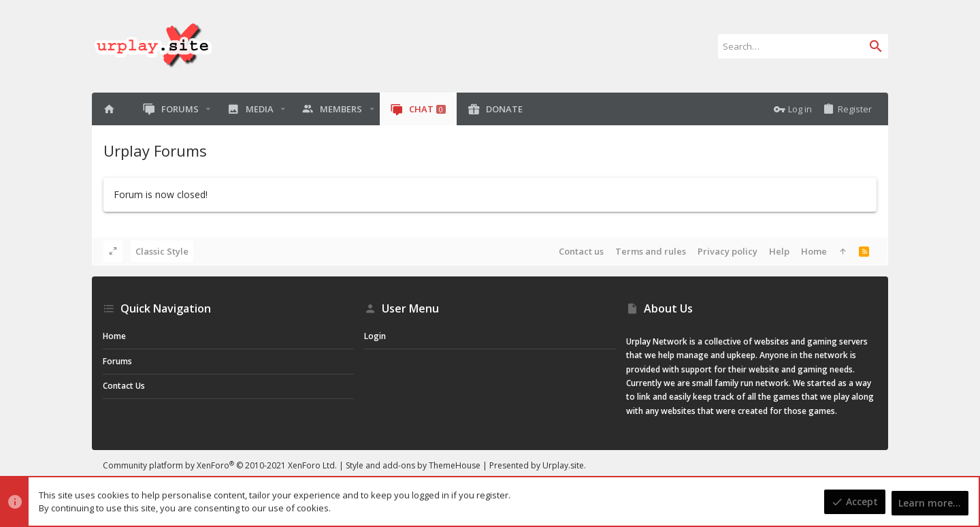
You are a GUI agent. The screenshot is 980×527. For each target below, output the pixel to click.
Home (814, 251)
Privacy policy (728, 251)
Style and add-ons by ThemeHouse (413, 465)
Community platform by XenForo (220, 465)
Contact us (581, 251)
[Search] (803, 46)
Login (375, 336)
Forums (117, 361)
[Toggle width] (113, 251)
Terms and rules (651, 251)
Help (779, 251)
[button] (208, 109)
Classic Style (162, 251)
